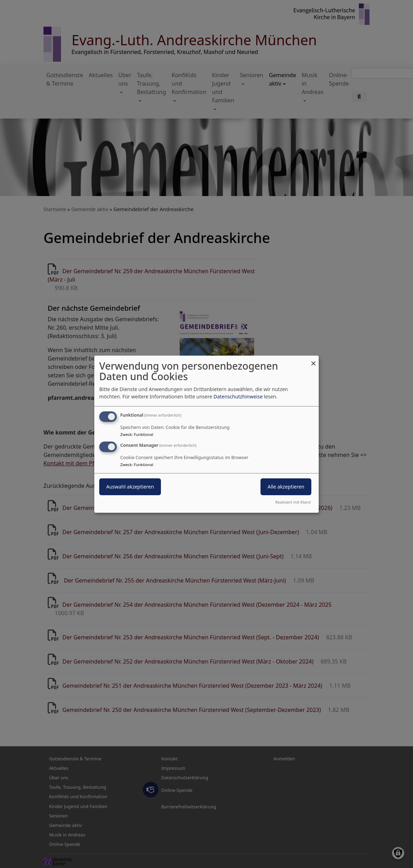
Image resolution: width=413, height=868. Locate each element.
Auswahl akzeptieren (130, 487)
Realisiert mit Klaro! (293, 502)
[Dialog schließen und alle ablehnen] (313, 360)
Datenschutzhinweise (238, 396)
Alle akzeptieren (286, 487)
